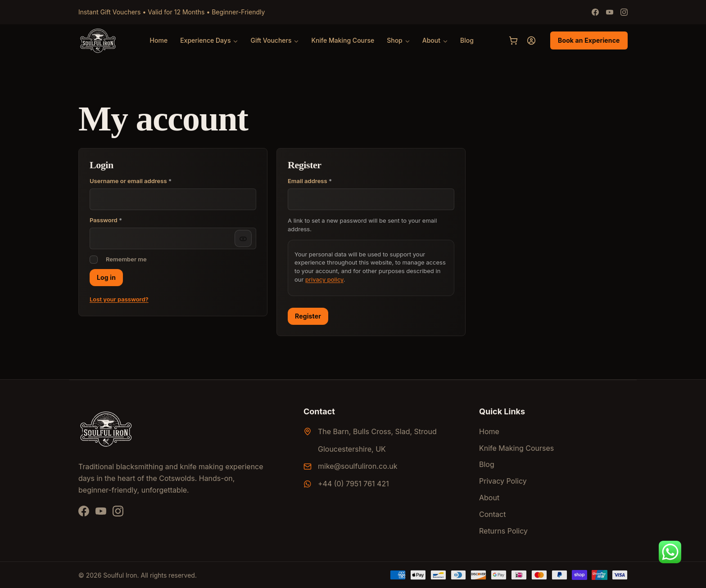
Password (106, 220)
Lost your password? (119, 299)
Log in (106, 277)
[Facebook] (595, 12)
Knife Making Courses (516, 448)
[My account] (531, 40)
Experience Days (205, 40)
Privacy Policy (503, 481)
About (431, 40)
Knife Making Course (343, 40)
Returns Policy (503, 531)
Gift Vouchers (271, 40)
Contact (492, 514)
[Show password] (243, 238)
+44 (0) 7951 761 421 (353, 484)
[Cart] (513, 40)
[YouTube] (101, 511)
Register (308, 316)
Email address (322, 181)
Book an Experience (589, 40)
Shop (395, 40)
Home (159, 40)
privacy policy (324, 279)
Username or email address (131, 181)
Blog (467, 40)
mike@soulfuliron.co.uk (358, 466)
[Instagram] (624, 12)
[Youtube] (610, 12)
